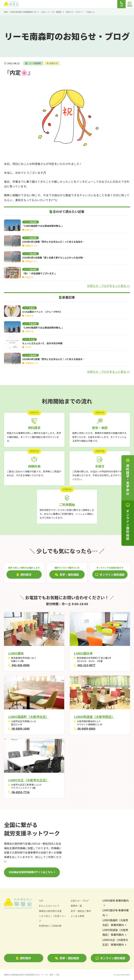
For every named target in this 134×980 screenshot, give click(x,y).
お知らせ (54, 63)
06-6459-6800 (86, 728)
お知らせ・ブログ (73, 12)
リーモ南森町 (35, 63)
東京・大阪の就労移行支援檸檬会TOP (20, 12)
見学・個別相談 (67, 958)
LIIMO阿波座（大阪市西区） (94, 717)
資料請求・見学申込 (128, 477)
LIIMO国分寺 (83, 653)
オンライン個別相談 (110, 958)
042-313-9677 (86, 665)
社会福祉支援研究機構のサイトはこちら (31, 872)
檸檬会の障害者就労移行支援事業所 (32, 975)
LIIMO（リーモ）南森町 (51, 12)
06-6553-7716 (21, 792)
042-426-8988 (21, 665)
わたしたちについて (49, 906)
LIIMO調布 (16, 653)
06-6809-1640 (21, 728)
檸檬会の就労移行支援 (50, 911)
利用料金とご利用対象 (50, 926)
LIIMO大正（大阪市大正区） (29, 780)
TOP (41, 901)
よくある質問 (77, 916)
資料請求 (24, 958)
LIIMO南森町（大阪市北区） (29, 717)
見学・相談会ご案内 (81, 911)
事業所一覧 (76, 906)
